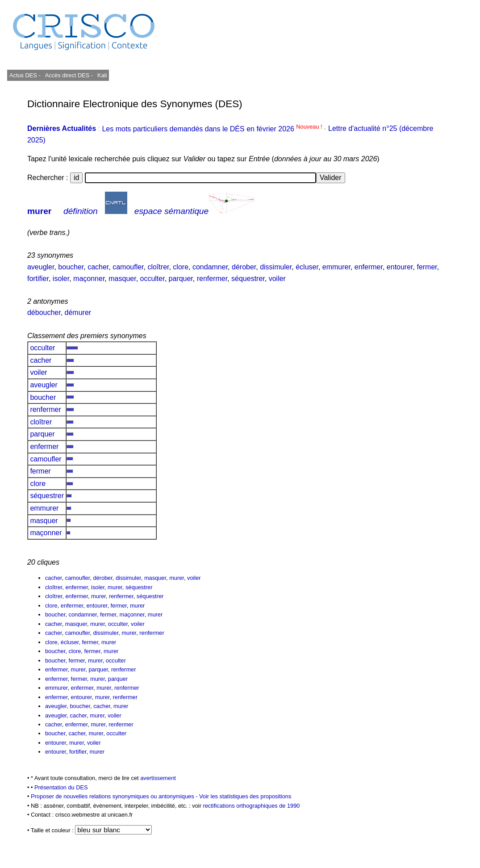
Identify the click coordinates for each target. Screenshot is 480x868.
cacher (98, 267)
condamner (210, 267)
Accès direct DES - (69, 75)
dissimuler (276, 267)
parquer (181, 279)
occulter (152, 279)
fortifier (38, 279)
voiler (277, 279)
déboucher (44, 312)
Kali (102, 75)
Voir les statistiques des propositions (245, 796)
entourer (400, 267)
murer (39, 211)
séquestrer (248, 279)
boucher (71, 267)
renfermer (212, 279)
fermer (427, 267)
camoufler (128, 267)
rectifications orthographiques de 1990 (251, 806)
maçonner (89, 279)
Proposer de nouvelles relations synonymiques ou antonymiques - (115, 796)
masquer (122, 279)
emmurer (336, 267)
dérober (244, 267)
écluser (307, 267)
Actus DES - (25, 75)
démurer (78, 312)
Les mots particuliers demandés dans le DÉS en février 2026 (213, 129)
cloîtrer (158, 267)
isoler (61, 279)
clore (181, 267)
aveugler (41, 267)
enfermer (369, 267)
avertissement (158, 778)
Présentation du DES (61, 787)
